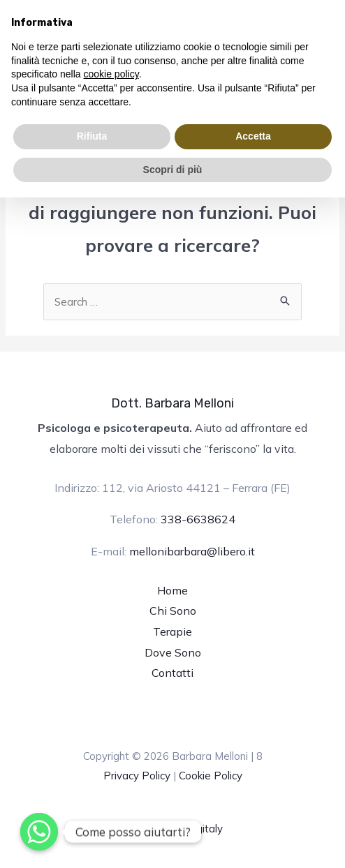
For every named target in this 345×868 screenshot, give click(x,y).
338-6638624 (198, 519)
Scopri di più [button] (173, 170)
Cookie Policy (211, 776)
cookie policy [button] (111, 74)
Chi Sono (173, 611)
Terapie (172, 631)
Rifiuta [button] (92, 136)
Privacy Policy (137, 776)
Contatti (172, 673)
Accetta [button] (253, 136)
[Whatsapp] (39, 832)
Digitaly (204, 829)
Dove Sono (173, 652)
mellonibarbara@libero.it (192, 551)
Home (172, 590)
